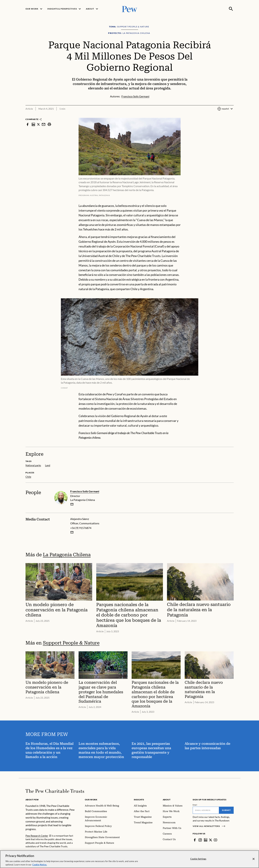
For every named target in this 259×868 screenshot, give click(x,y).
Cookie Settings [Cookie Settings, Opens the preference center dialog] (198, 861)
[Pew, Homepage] (130, 9)
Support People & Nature (71, 643)
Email (195, 805)
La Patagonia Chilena (67, 555)
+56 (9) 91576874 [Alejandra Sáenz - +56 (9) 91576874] (81, 528)
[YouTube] (215, 840)
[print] (49, 124)
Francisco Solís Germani (85, 491)
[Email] (206, 810)
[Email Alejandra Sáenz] (72, 532)
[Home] (55, 791)
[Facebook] (195, 840)
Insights (139, 800)
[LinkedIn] (206, 840)
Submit (226, 810)
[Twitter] (211, 840)
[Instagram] (200, 840)
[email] (72, 504)
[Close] (254, 861)
